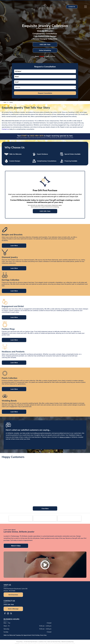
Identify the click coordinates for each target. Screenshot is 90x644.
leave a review (65, 437)
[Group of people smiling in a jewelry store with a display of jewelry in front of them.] (77, 496)
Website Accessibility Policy (68, 642)
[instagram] (8, 614)
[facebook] (5, 614)
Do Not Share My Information (31, 642)
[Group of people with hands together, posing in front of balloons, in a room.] (56, 491)
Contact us (5, 129)
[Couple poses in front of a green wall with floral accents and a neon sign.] (34, 496)
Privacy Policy (19, 642)
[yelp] (11, 614)
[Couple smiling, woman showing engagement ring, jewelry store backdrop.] (77, 474)
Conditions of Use (42, 642)
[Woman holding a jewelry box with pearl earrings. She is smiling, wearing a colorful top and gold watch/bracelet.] (13, 491)
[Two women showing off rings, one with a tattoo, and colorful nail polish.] (56, 469)
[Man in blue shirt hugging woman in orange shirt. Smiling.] (34, 474)
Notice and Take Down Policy (54, 642)
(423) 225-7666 (9, 605)
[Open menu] (86, 7)
